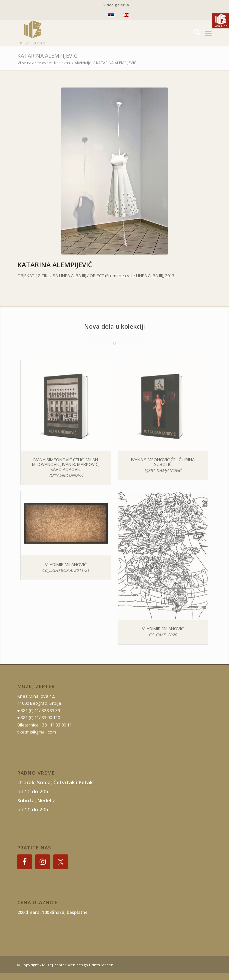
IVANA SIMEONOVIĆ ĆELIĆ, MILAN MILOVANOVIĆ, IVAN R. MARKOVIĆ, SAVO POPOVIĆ (66, 464)
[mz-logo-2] (95, 33)
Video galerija (116, 5)
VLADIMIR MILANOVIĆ (66, 564)
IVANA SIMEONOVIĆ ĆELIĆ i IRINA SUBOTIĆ (163, 462)
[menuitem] (116, 5)
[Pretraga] (194, 33)
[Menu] (208, 33)
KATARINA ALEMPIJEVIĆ (47, 56)
